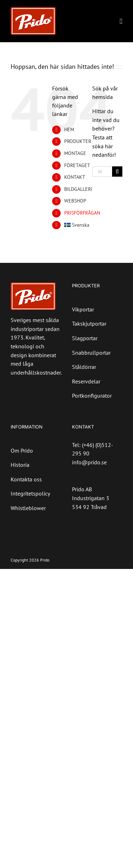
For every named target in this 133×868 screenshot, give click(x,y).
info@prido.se (89, 462)
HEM (69, 129)
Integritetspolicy (30, 493)
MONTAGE (75, 153)
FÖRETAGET (77, 165)
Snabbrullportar (91, 353)
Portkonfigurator (92, 396)
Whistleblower (28, 508)
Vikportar (83, 309)
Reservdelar (86, 381)
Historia (20, 465)
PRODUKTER (78, 141)
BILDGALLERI (78, 189)
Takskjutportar (89, 324)
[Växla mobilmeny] (121, 21)
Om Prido (22, 450)
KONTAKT (75, 177)
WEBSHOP (75, 201)
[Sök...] (102, 172)
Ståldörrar (84, 367)
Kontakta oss (26, 479)
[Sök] (117, 172)
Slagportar (85, 338)
